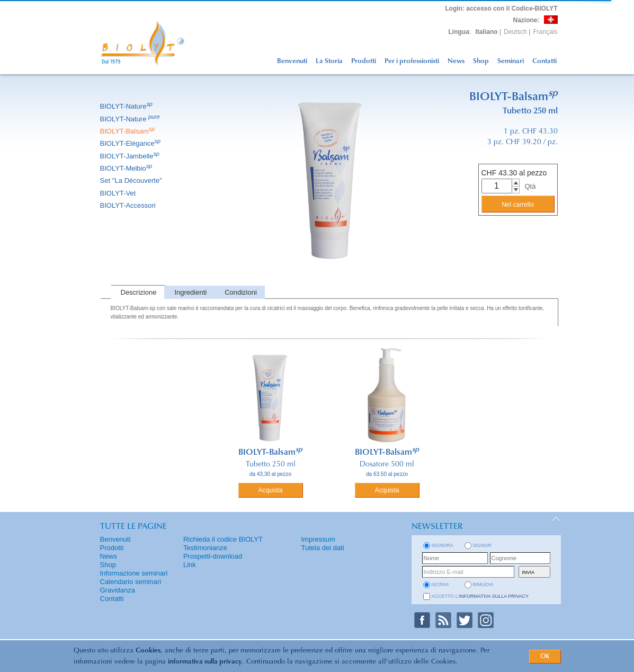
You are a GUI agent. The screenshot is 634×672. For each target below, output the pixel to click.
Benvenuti (292, 61)
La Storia (329, 61)
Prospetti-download (213, 556)
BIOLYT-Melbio (127, 168)
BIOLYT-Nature (127, 106)
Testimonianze (205, 548)
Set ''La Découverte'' (132, 180)
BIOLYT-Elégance (131, 143)
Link (190, 565)
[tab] (138, 292)
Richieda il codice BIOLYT (223, 539)
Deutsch (515, 32)
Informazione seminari (134, 573)
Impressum (318, 539)
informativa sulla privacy (205, 662)
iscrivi (440, 585)
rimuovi (483, 585)
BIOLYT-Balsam (128, 131)
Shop (481, 61)
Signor (483, 545)
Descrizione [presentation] (139, 292)
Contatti (544, 61)
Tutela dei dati (323, 548)
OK (545, 657)
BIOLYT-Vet (119, 193)
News (456, 61)
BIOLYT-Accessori (129, 205)
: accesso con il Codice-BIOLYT (501, 8)
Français (545, 32)
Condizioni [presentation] (241, 292)
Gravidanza (118, 590)
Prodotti (364, 61)
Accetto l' (480, 596)
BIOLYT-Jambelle (131, 156)
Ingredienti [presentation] (190, 292)
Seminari (511, 61)
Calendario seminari (131, 582)
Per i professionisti (412, 61)
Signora (443, 545)
